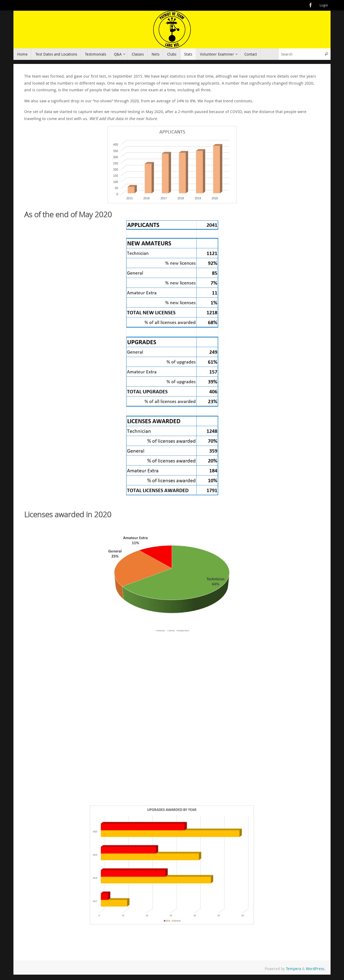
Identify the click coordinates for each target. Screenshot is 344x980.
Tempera (293, 969)
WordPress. (316, 969)
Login (324, 5)
